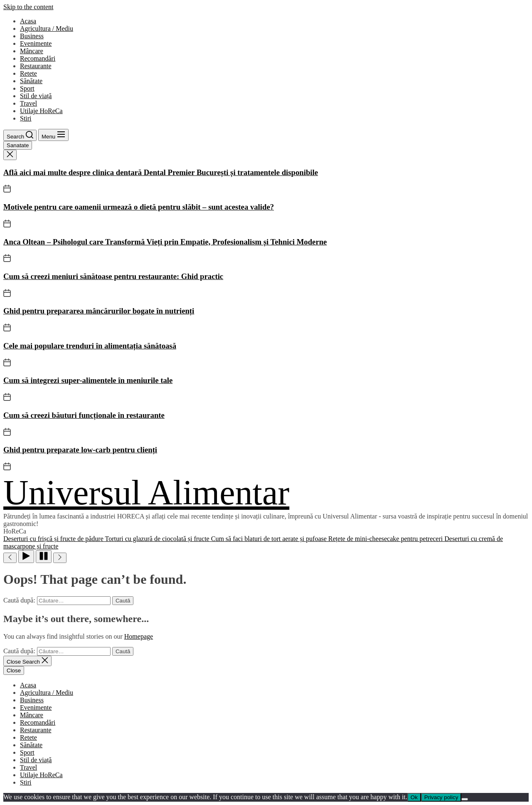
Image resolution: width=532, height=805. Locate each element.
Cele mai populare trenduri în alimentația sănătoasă (90, 346)
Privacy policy (441, 797)
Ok (414, 797)
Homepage (139, 636)
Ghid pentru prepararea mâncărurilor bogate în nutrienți (99, 311)
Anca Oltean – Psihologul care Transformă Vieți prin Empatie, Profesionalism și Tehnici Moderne (165, 242)
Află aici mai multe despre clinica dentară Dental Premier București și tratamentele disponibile (161, 172)
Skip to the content (28, 7)
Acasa (28, 21)
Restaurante (36, 66)
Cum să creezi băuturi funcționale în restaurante (84, 415)
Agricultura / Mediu (47, 28)
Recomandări (38, 58)
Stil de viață (36, 96)
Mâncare (32, 51)
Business (32, 36)
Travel (28, 103)
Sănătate (31, 81)
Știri (26, 118)
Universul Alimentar (146, 493)
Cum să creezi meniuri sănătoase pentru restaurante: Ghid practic (113, 276)
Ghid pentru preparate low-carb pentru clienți (80, 450)
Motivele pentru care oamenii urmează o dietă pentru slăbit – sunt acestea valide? (139, 207)
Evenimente (36, 43)
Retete (28, 73)
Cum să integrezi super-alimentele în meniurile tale (88, 380)
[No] (465, 799)
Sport (27, 88)
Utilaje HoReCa (41, 111)
